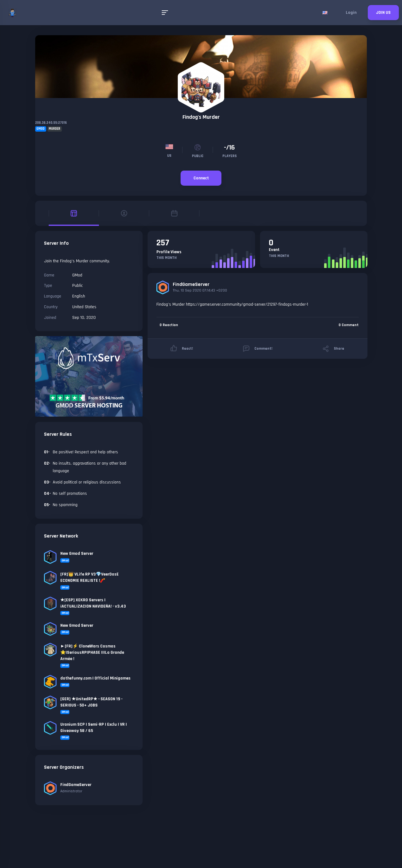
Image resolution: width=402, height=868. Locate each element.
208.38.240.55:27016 (51, 123)
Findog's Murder (201, 117)
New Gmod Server (77, 554)
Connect (201, 178)
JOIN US (383, 13)
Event (274, 250)
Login (351, 13)
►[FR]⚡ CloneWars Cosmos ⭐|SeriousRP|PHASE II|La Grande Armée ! (92, 652)
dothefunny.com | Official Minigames (95, 678)
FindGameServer (191, 284)
